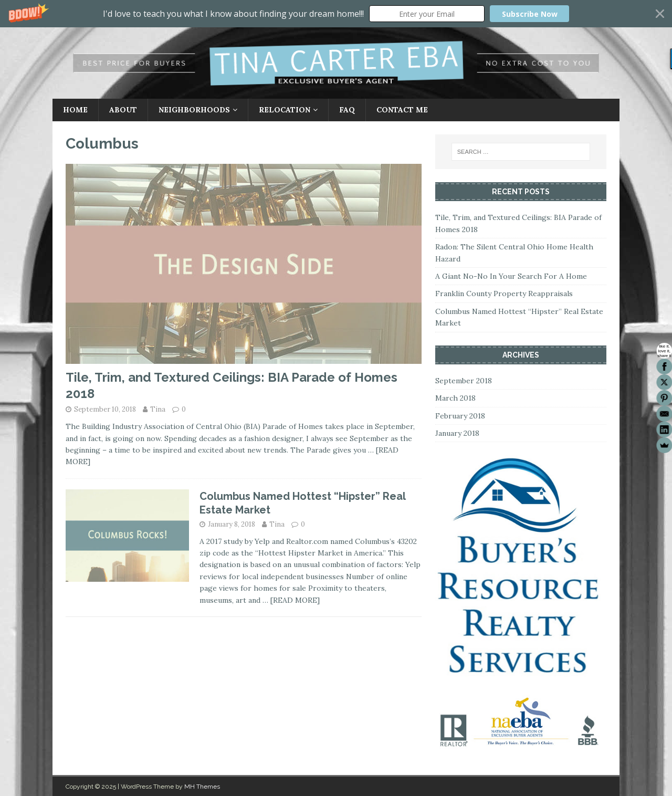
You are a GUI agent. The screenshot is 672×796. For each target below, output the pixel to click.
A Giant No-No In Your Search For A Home (511, 276)
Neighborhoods (194, 110)
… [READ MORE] (291, 600)
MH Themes (202, 787)
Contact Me (402, 110)
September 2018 (464, 381)
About (123, 110)
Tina (158, 409)
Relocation (285, 110)
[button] (336, 14)
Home (75, 110)
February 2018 (460, 416)
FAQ (347, 110)
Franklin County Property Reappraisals (504, 294)
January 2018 (457, 433)
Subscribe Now (530, 14)
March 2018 (455, 398)
